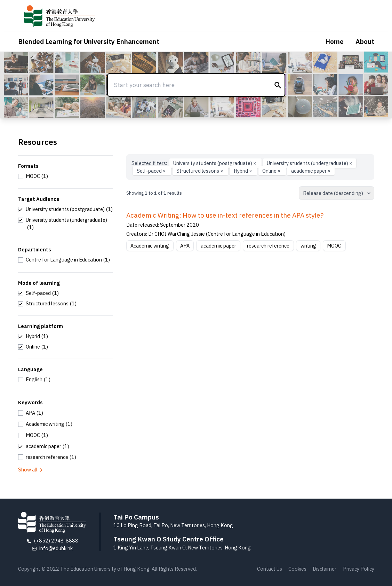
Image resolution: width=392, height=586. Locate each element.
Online (272, 171)
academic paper (311, 171)
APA (185, 246)
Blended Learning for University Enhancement (89, 41)
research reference (268, 246)
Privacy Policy (359, 569)
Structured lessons (200, 171)
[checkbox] (33, 176)
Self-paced (152, 171)
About (365, 41)
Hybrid (243, 171)
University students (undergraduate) (310, 163)
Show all (31, 470)
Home (334, 41)
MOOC (334, 246)
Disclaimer (325, 569)
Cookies (297, 569)
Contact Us (270, 569)
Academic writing (150, 246)
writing (308, 246)
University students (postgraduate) (215, 163)
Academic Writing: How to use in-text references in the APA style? (225, 215)
